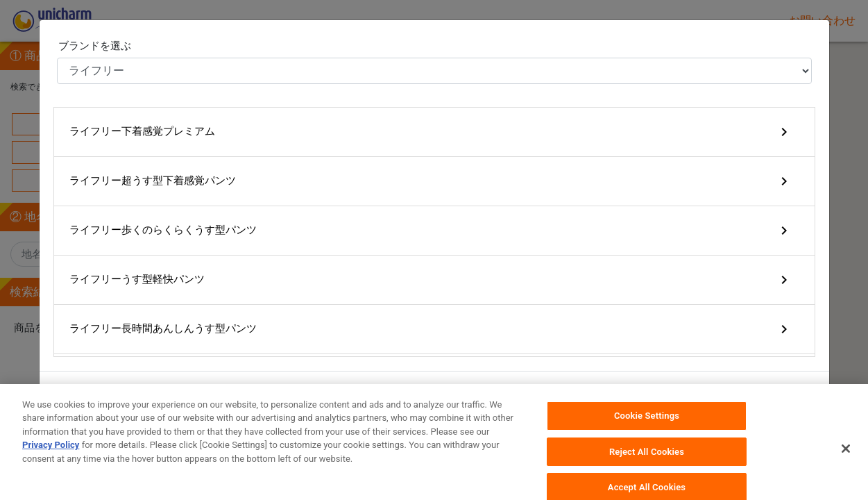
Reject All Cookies (647, 465)
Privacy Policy (51, 459)
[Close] (846, 462)
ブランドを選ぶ (95, 46)
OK (797, 395)
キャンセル (735, 395)
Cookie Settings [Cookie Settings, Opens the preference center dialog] (647, 430)
